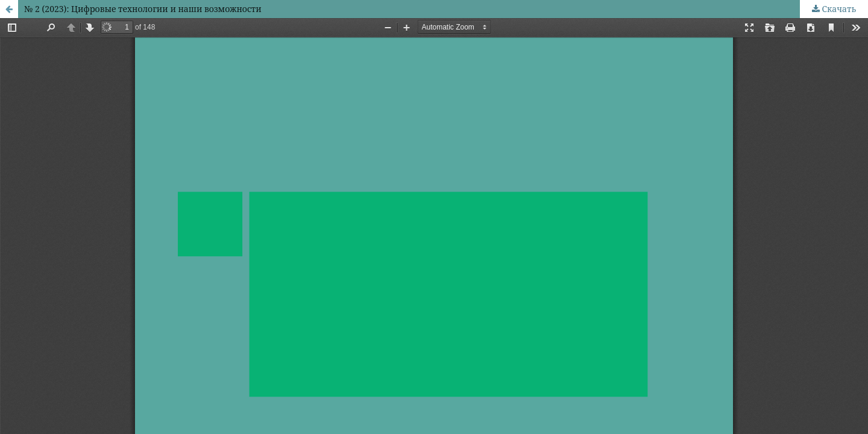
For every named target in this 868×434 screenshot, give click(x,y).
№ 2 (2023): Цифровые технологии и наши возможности (143, 9)
